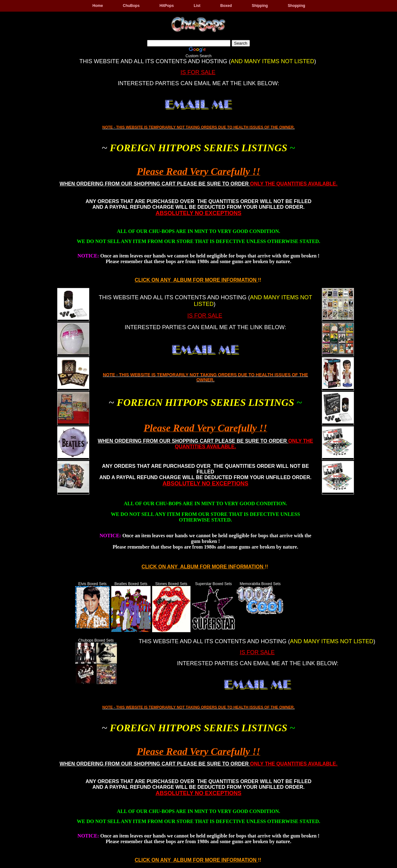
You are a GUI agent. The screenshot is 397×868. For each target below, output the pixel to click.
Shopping (297, 6)
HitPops (166, 6)
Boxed (226, 6)
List (197, 6)
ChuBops (131, 6)
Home (98, 6)
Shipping (260, 6)
